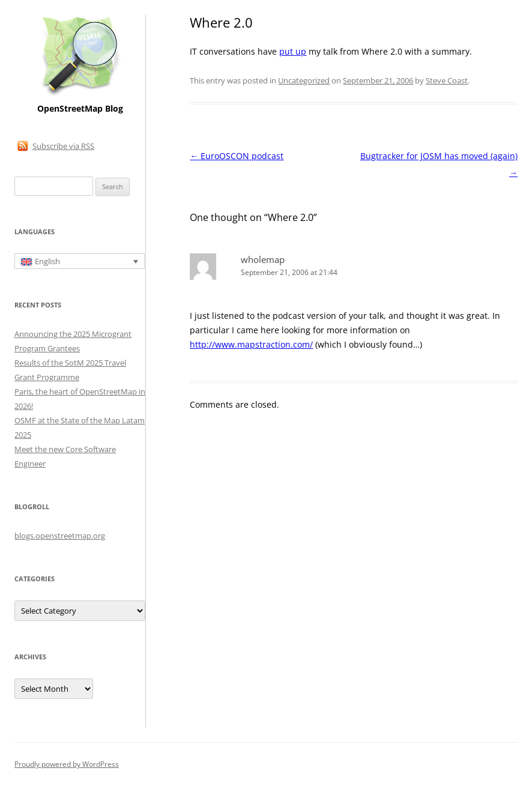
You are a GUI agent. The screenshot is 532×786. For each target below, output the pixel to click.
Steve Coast (447, 80)
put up (293, 51)
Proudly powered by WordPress (67, 764)
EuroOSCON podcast (237, 156)
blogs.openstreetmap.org (60, 536)
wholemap (263, 259)
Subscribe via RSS (63, 146)
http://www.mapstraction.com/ (251, 344)
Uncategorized (304, 80)
